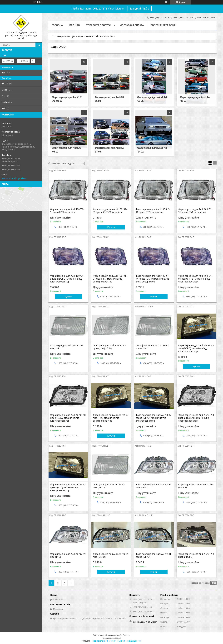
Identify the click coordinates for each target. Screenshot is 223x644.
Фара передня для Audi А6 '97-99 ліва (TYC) (68, 555)
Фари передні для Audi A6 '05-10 (67, 150)
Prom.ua (126, 635)
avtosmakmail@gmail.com (15, 178)
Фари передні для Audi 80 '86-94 (109, 99)
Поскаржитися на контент (104, 641)
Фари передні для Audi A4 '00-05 (152, 99)
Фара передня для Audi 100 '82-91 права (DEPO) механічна (110, 211)
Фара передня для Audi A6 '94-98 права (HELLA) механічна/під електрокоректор (196, 418)
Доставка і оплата (132, 25)
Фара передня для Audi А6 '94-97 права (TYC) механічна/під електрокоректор (68, 487)
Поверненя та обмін (164, 25)
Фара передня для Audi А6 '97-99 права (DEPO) (196, 555)
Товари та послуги (98, 25)
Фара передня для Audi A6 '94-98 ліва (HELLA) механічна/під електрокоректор (68, 418)
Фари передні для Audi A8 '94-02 (152, 150)
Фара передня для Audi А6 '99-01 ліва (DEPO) (111, 555)
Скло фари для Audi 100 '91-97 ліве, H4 (67, 347)
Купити (111, 227)
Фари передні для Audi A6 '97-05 (109, 150)
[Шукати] (39, 45)
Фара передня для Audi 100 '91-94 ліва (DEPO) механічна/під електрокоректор (67, 279)
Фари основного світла (89, 36)
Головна (57, 25)
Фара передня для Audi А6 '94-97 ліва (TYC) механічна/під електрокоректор (111, 418)
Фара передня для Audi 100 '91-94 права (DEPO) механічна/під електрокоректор (153, 279)
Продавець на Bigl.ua (111, 638)
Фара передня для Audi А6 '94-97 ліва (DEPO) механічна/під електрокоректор (196, 348)
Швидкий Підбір (140, 9)
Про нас (74, 25)
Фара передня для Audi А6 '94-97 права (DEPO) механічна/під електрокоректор (153, 418)
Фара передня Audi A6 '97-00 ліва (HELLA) (196, 486)
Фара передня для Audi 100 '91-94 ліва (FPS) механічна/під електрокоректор (110, 279)
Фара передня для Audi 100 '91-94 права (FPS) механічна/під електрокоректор (195, 279)
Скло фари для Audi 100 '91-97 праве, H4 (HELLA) (109, 347)
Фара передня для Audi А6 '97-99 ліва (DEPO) (153, 486)
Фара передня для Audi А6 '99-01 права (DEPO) (153, 555)
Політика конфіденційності (129, 641)
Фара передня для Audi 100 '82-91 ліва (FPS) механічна (67, 211)
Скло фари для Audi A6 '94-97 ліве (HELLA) (109, 486)
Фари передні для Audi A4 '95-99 (195, 99)
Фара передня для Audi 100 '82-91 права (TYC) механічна (195, 211)
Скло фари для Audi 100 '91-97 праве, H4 (152, 347)
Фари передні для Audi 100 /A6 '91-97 (67, 99)
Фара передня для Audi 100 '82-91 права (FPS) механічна (153, 211)
